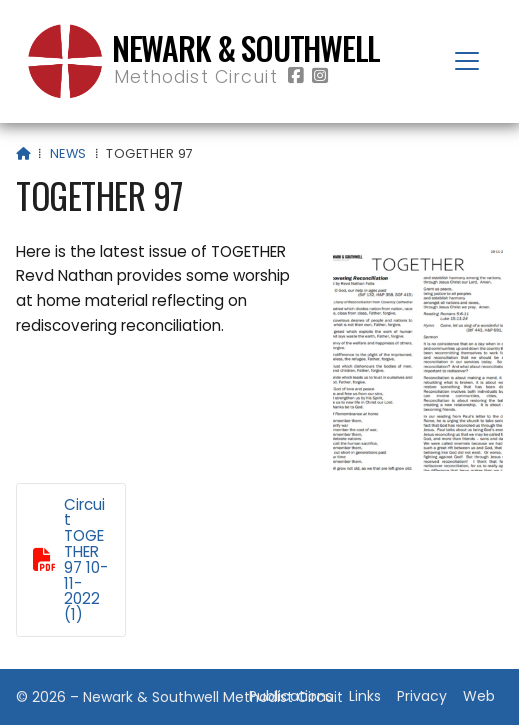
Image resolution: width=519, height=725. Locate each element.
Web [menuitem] (479, 696)
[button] (467, 61)
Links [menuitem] (365, 696)
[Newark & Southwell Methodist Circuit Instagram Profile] (320, 76)
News (68, 153)
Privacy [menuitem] (422, 696)
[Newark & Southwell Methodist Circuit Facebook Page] (296, 76)
